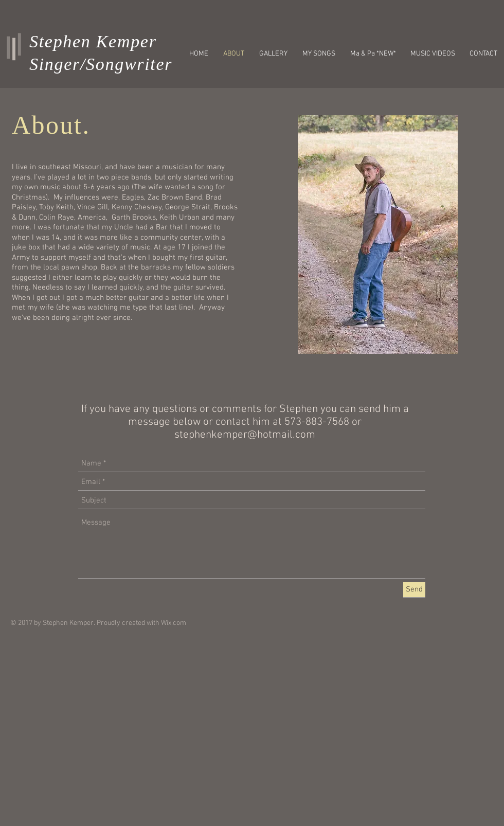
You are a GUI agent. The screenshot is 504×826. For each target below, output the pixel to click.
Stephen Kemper (93, 41)
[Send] (414, 590)
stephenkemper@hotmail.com (245, 435)
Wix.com (174, 623)
